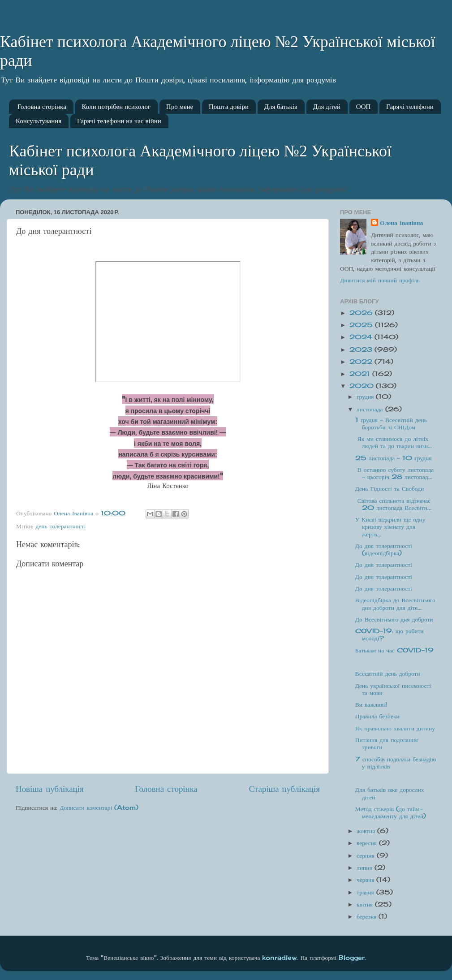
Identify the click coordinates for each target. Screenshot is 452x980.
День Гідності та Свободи (390, 488)
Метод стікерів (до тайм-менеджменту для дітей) (391, 812)
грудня (366, 397)
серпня (367, 855)
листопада (371, 409)
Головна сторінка (42, 107)
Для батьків (281, 107)
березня (368, 916)
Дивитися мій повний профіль (380, 280)
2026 (362, 313)
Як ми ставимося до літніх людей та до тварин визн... (394, 442)
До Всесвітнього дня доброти (394, 619)
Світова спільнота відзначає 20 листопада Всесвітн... (393, 504)
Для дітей (327, 107)
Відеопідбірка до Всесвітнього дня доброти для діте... (395, 604)
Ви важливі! (371, 704)
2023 (362, 350)
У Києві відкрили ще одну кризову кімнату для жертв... (390, 527)
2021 (361, 374)
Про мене (180, 107)
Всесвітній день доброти (388, 673)
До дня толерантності (384, 565)
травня (366, 892)
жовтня (367, 831)
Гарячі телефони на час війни (119, 121)
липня (366, 868)
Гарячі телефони (410, 107)
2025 (362, 325)
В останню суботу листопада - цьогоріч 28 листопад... (394, 473)
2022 (362, 362)
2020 (363, 386)
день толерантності (60, 526)
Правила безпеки (377, 716)
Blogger (352, 958)
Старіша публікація (284, 789)
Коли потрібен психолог (116, 107)
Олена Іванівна (401, 223)
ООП (364, 107)
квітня (366, 904)
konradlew (279, 958)
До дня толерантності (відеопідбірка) (384, 549)
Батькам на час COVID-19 (394, 650)
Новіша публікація (50, 789)
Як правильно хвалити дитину (395, 728)
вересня (368, 843)
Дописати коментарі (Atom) (99, 807)
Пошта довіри (229, 107)
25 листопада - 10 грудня (394, 458)
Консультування (39, 121)
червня (366, 880)
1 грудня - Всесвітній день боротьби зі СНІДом (391, 423)
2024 (362, 337)
